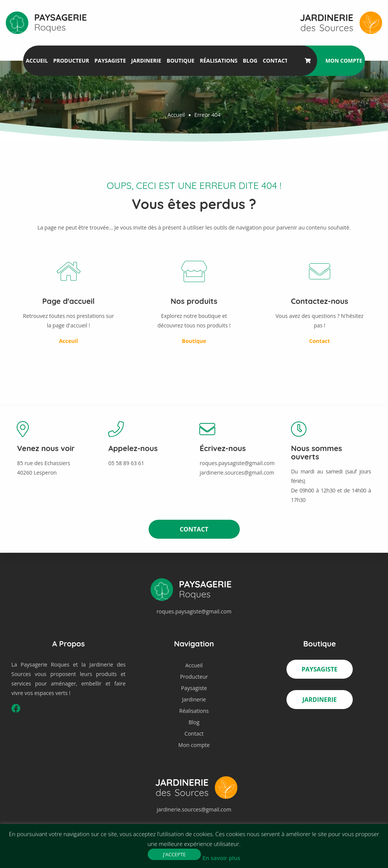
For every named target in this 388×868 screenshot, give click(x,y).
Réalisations (219, 61)
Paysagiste (110, 61)
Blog (250, 61)
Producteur (71, 61)
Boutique (181, 61)
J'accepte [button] (174, 854)
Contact (275, 61)
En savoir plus (221, 858)
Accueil (37, 61)
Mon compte (344, 61)
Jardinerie (146, 61)
